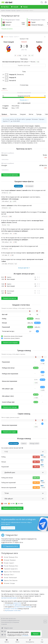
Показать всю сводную (10, 343)
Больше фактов (24, 268)
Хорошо (36, 634)
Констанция (9, 42)
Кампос (39, 42)
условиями (25, 636)
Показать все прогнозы (11, 175)
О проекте (4, 624)
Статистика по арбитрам (13, 605)
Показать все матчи (10, 298)
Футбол (3, 10)
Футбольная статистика (13, 610)
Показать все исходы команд (12, 508)
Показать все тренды (10, 407)
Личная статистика (11, 609)
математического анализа (23, 607)
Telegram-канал (7, 628)
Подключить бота (11, 546)
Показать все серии (9, 432)
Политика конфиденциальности (10, 620)
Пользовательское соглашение (10, 622)
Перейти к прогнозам (24, 65)
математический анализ (9, 598)
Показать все (24, 100)
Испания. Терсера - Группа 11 (14, 10)
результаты (17, 603)
